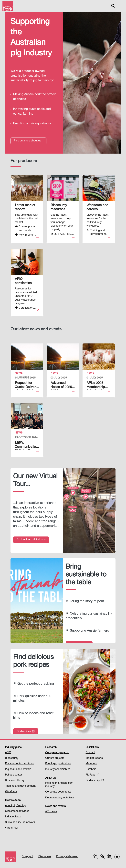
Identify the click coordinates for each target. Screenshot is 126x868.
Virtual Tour (12, 828)
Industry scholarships (58, 769)
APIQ (8, 753)
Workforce (11, 792)
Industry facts (13, 817)
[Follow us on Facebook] (103, 857)
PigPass (92, 775)
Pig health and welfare (18, 769)
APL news (51, 812)
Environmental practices (19, 764)
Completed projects (57, 753)
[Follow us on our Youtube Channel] (117, 857)
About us (50, 778)
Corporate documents (58, 792)
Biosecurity (12, 758)
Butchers (91, 769)
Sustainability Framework (20, 822)
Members (91, 764)
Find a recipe (95, 781)
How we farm (13, 801)
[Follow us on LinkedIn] (110, 857)
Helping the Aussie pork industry (59, 785)
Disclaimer (45, 857)
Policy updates (14, 775)
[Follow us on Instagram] (96, 857)
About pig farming (16, 806)
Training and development (20, 786)
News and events (55, 806)
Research (51, 748)
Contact (90, 753)
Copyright (27, 857)
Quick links (92, 748)
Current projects (55, 758)
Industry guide (13, 748)
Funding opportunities (58, 764)
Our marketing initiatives (60, 798)
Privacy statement (67, 857)
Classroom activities (17, 811)
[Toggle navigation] (120, 6)
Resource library (15, 781)
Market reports (94, 758)
